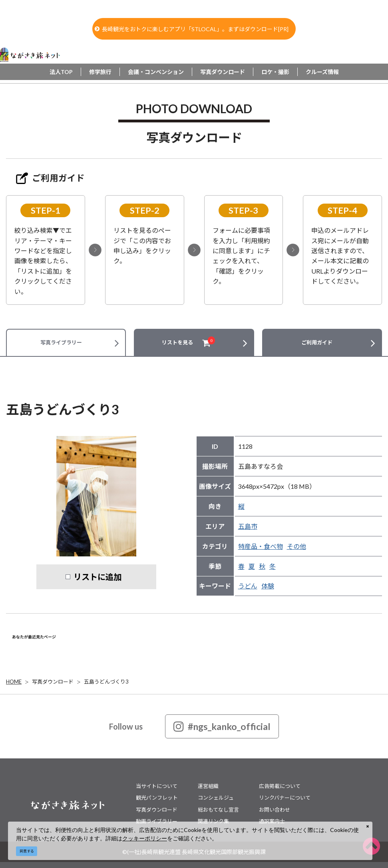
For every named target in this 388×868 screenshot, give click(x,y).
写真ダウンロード (223, 72)
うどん (248, 586)
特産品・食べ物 (261, 546)
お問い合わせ (275, 810)
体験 (268, 586)
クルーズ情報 (322, 72)
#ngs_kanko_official (222, 726)
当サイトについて (157, 786)
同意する (27, 851)
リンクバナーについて (285, 798)
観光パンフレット (157, 798)
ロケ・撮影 (275, 72)
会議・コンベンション (156, 72)
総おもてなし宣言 (218, 810)
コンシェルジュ (216, 798)
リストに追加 (97, 577)
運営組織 (208, 786)
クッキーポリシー (145, 838)
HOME (14, 682)
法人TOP (61, 72)
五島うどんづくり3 (106, 682)
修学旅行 (100, 72)
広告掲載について (280, 786)
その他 (296, 546)
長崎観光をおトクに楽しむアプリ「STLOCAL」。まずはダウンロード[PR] (192, 29)
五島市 (248, 526)
